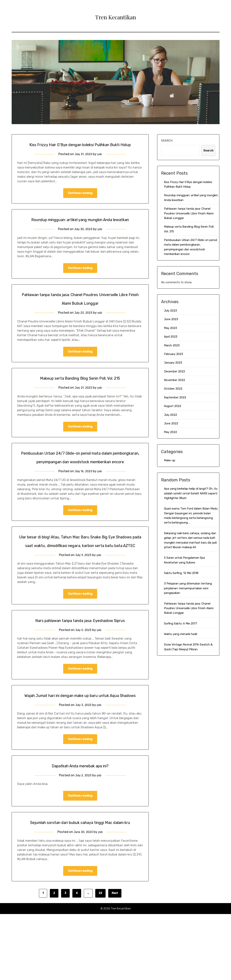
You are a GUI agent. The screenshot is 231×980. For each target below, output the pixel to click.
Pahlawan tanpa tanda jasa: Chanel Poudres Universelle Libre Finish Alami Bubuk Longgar (189, 213)
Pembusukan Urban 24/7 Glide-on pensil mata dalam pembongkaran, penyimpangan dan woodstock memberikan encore (80, 481)
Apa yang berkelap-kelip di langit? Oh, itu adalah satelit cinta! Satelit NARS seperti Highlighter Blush (191, 493)
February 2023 (174, 354)
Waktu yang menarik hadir (181, 634)
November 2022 (174, 380)
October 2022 (173, 389)
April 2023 (171, 337)
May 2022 (170, 432)
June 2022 (171, 423)
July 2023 (170, 311)
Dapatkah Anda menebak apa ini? (80, 822)
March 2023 (172, 345)
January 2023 (173, 363)
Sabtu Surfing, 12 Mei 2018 (181, 573)
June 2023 (171, 319)
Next (115, 959)
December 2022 (174, 371)
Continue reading (80, 202)
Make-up (170, 460)
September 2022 (175, 397)
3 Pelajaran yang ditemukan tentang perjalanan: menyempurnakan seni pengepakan (188, 588)
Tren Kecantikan (116, 15)
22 (100, 959)
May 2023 (170, 328)
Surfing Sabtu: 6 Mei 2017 (181, 623)
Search (167, 141)
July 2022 (170, 415)
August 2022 (173, 406)
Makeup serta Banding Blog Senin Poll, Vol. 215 (80, 397)
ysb (101, 163)
